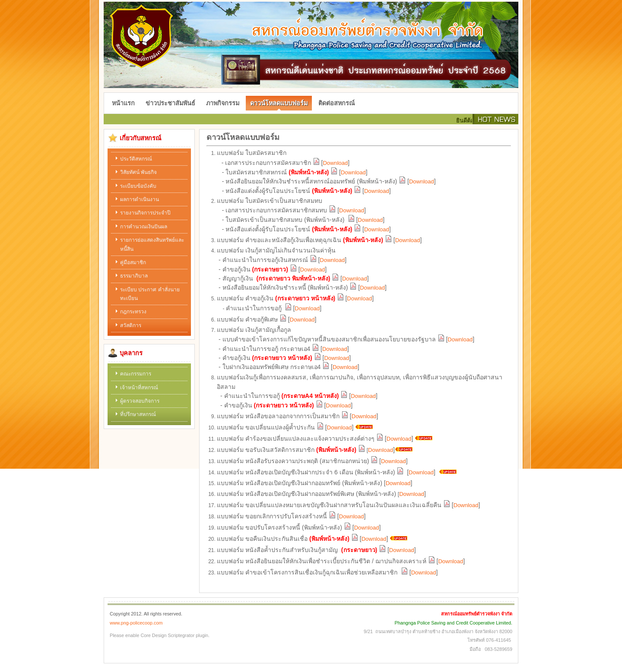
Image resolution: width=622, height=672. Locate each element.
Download (335, 163)
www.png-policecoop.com (136, 623)
